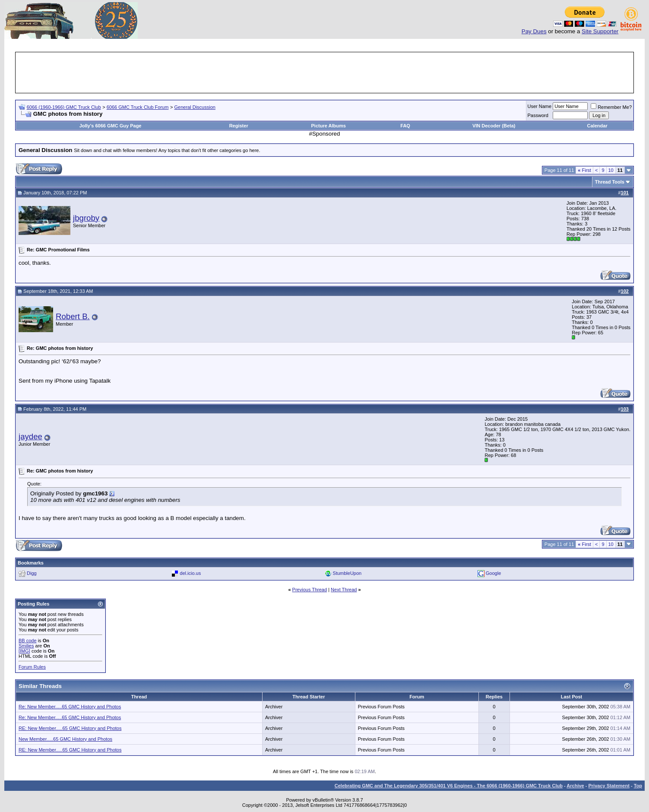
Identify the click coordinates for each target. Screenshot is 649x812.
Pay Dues (534, 31)
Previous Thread (310, 590)
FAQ (405, 126)
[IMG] (24, 651)
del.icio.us (190, 573)
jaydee (30, 436)
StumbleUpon (347, 573)
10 (611, 170)
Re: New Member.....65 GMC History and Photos (70, 707)
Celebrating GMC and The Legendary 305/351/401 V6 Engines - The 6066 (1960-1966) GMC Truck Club (449, 786)
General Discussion (195, 107)
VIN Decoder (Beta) (494, 126)
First (584, 170)
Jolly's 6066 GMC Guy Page (111, 126)
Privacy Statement (609, 786)
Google (493, 573)
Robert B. (73, 316)
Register (239, 126)
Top (638, 786)
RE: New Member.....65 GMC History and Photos (70, 728)
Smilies (26, 646)
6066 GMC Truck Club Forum (138, 107)
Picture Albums (329, 126)
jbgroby (86, 218)
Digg (32, 573)
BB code (28, 641)
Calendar (597, 126)
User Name (540, 106)
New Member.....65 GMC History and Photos (65, 739)
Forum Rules (32, 667)
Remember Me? (611, 107)
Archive (575, 786)
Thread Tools (610, 182)
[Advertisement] (325, 73)
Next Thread (344, 590)
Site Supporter (600, 31)
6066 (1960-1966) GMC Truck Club (64, 107)
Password (538, 115)
